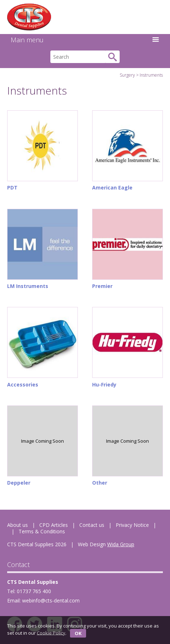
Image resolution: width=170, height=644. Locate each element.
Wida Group (121, 544)
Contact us (92, 525)
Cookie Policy (51, 633)
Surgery (127, 75)
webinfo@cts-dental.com (51, 600)
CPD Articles (54, 525)
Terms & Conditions (42, 531)
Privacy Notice (132, 525)
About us (17, 525)
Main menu (85, 40)
